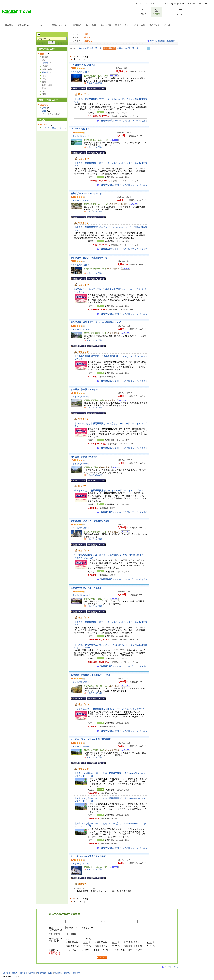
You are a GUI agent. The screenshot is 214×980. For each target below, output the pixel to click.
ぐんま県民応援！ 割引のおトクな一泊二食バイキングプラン (110, 709)
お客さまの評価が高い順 (128, 48)
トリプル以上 (119, 950)
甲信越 (45, 72)
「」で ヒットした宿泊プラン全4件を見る (123, 848)
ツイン (106, 950)
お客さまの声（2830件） (81, 595)
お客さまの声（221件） (81, 864)
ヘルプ (138, 4)
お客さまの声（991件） (81, 528)
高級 (44, 108)
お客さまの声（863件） (81, 682)
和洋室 (139, 950)
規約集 (67, 973)
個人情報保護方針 (27, 973)
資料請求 (76, 973)
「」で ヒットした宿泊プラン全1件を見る (123, 121)
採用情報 (58, 973)
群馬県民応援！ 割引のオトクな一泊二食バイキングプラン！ (110, 491)
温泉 (44, 111)
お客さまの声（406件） (81, 72)
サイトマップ (163, 4)
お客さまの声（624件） (81, 397)
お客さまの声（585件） (81, 464)
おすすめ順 (84, 48)
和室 (130, 950)
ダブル (97, 950)
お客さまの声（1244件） (81, 330)
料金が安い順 (96, 48)
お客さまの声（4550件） (81, 746)
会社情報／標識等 (10, 973)
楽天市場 (191, 4)
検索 (102, 958)
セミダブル (85, 950)
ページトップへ (171, 967)
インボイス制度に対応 (52, 128)
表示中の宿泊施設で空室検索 (162, 41)
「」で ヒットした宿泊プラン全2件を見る (123, 666)
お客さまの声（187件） (81, 201)
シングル (72, 950)
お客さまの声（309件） (81, 136)
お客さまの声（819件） (81, 265)
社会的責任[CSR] (45, 973)
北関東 (45, 63)
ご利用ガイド (149, 4)
